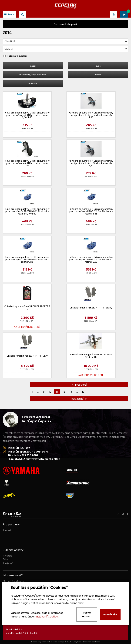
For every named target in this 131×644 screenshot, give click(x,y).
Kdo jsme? (8, 563)
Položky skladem (17, 56)
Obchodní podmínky (13, 581)
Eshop (6, 559)
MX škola (8, 556)
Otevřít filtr (66, 41)
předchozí (79, 385)
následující (79, 399)
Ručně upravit (87, 614)
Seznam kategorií (65, 24)
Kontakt (7, 530)
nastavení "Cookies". (47, 617)
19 (83, 392)
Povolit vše (110, 614)
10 (50, 392)
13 (71, 392)
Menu (9, 14)
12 (64, 392)
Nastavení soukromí (91, 642)
